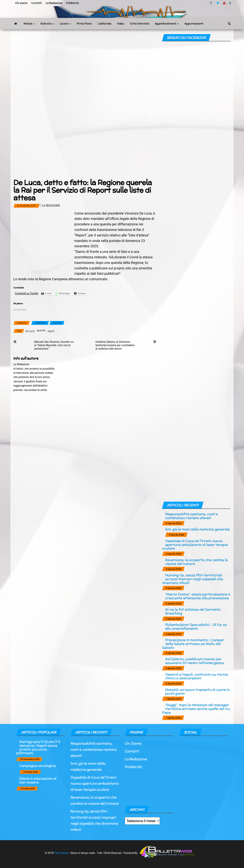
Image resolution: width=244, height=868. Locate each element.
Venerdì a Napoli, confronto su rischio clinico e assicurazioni (197, 676)
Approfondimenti (167, 24)
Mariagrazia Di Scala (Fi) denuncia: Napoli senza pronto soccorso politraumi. (38, 747)
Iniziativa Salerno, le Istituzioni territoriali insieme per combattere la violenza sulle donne (115, 345)
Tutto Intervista (140, 24)
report (51, 331)
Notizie (29, 24)
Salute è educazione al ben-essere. (38, 780)
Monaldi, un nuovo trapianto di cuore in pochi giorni (197, 691)
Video (121, 24)
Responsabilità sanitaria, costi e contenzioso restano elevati (192, 516)
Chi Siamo (133, 743)
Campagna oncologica (38, 766)
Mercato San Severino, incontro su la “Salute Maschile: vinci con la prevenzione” (54, 345)
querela (41, 330)
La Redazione (54, 3)
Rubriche (47, 24)
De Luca (30, 331)
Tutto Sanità (61, 853)
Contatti (37, 3)
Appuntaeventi (194, 24)
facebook (212, 3)
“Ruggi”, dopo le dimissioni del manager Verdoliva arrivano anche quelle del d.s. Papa (196, 709)
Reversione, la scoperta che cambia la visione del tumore (196, 562)
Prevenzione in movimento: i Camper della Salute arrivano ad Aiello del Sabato (193, 644)
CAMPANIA (40, 323)
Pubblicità (73, 3)
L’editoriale (104, 24)
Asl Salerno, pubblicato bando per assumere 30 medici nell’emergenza (194, 661)
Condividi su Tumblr (27, 293)
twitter (218, 3)
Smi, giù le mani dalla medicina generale (197, 529)
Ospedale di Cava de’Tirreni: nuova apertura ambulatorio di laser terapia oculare (195, 545)
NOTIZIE (57, 323)
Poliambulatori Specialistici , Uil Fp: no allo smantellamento (196, 627)
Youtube (224, 3)
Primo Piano (84, 24)
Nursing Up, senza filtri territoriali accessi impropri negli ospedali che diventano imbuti (193, 579)
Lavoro (65, 24)
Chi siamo (21, 3)
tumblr (230, 3)
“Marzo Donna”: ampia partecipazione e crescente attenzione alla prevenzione (198, 596)
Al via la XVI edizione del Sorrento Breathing (193, 611)
